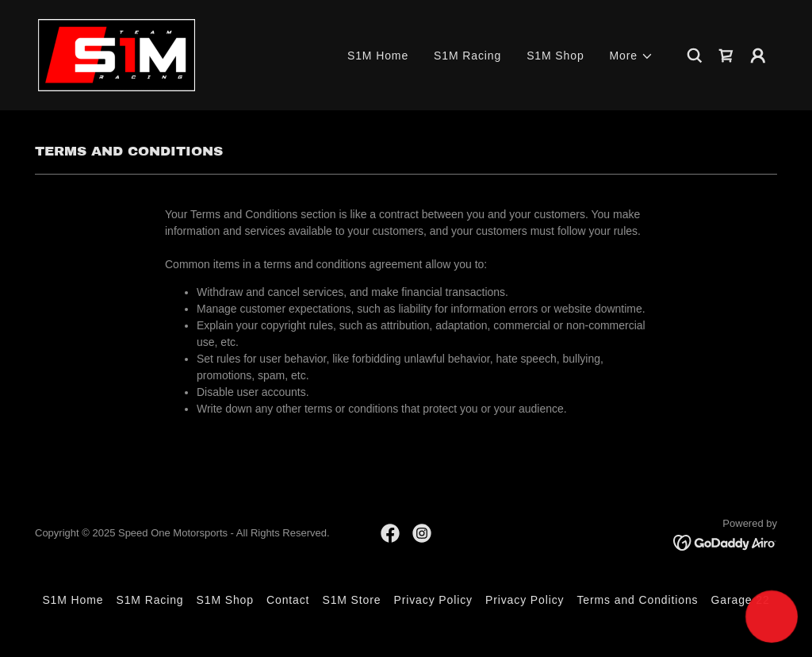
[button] (632, 56)
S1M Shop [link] (555, 56)
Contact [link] (288, 600)
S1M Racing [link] (467, 56)
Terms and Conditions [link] (637, 600)
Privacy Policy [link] (433, 600)
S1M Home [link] (378, 56)
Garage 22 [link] (741, 600)
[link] (117, 54)
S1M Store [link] (351, 600)
